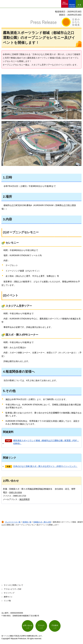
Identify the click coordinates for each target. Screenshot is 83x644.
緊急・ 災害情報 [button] (65, 3)
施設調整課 (24, 499)
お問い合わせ (28, 625)
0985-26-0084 (15, 492)
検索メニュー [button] (79, 6)
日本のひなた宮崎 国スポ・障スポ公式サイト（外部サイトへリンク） (45, 466)
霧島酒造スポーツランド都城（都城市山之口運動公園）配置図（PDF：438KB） (46, 442)
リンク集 (7, 601)
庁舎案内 (55, 625)
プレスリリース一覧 (13, 522)
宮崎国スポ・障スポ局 (42, 522)
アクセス (41, 625)
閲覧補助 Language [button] (72, 6)
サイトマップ (9, 593)
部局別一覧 (27, 522)
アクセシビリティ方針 (13, 589)
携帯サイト (8, 597)
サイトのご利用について (13, 585)
